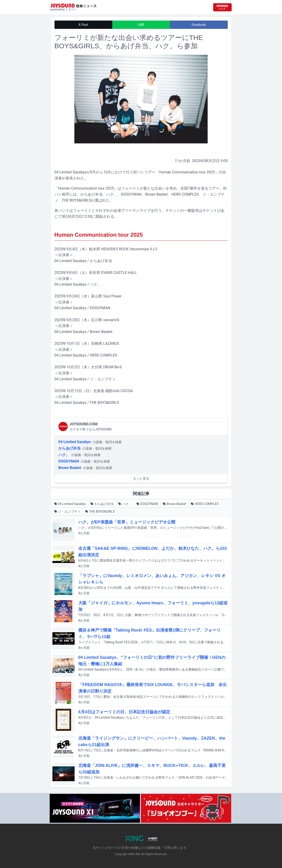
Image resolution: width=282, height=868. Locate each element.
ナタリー (71, 9)
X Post (83, 25)
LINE (141, 25)
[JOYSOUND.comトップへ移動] (222, 7)
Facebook (199, 25)
